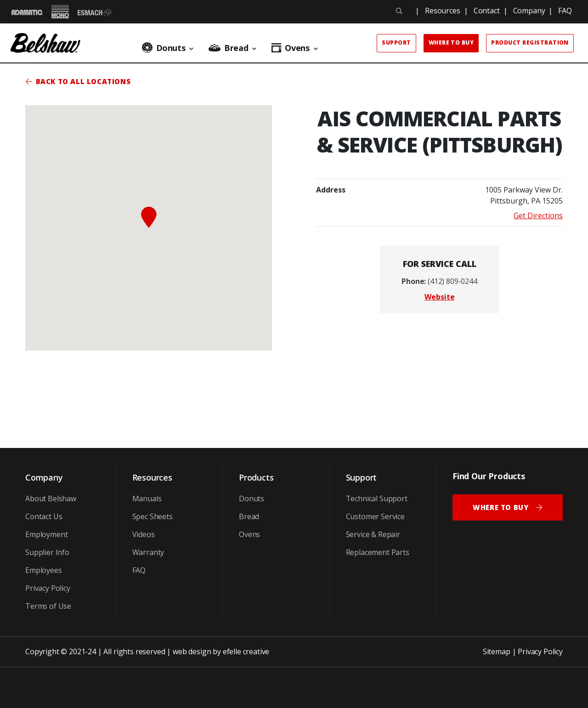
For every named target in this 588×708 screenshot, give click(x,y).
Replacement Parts (378, 552)
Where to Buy (451, 42)
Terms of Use (48, 606)
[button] (149, 217)
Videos (144, 534)
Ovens (249, 534)
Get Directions (538, 215)
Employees (44, 570)
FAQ (565, 11)
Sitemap (497, 651)
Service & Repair (373, 534)
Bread (249, 516)
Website (440, 297)
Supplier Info (47, 552)
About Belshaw (51, 498)
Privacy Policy (48, 588)
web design (192, 651)
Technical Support (377, 498)
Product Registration (530, 42)
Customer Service (375, 516)
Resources (443, 11)
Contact (487, 11)
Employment (46, 534)
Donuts (252, 498)
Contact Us (44, 516)
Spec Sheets (153, 516)
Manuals (147, 498)
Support (396, 42)
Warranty (148, 552)
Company (529, 11)
